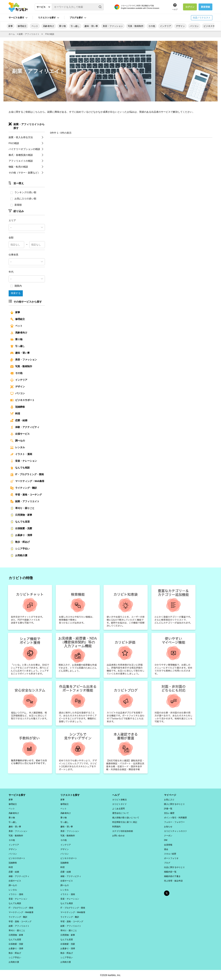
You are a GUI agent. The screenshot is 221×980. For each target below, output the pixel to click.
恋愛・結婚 (19, 420)
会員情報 (168, 844)
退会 (166, 849)
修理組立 (22, 26)
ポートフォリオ (171, 858)
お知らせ (168, 826)
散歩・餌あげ (20, 542)
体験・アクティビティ (25, 427)
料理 (15, 414)
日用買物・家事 (21, 515)
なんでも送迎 (20, 522)
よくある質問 (118, 808)
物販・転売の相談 (18, 167)
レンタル (18, 447)
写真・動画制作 (136, 26)
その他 (152, 26)
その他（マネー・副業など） (24, 172)
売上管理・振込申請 (173, 880)
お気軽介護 (19, 555)
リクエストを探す (47, 18)
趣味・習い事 (91, 26)
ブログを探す (76, 18)
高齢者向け (49, 26)
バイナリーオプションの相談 (24, 149)
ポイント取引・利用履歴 (175, 817)
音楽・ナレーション (24, 461)
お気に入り (169, 799)
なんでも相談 (20, 468)
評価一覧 (168, 808)
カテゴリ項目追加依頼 (123, 831)
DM (166, 840)
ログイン (190, 7)
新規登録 (205, 7)
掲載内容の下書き (172, 876)
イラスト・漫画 (21, 454)
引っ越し (75, 26)
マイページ (170, 795)
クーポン (168, 835)
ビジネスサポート (22, 400)
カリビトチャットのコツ (175, 831)
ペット (35, 26)
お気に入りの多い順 (23, 199)
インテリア (165, 26)
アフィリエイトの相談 (21, 161)
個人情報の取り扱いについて (126, 817)
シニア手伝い (20, 549)
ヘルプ (175, 9)
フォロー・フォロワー (174, 822)
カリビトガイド (119, 804)
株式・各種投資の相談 (21, 155)
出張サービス (20, 434)
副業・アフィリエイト (29, 34)
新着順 (16, 205)
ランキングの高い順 (23, 192)
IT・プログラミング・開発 (27, 474)
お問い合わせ (118, 835)
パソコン (194, 26)
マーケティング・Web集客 (27, 481)
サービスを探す (16, 18)
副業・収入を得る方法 (21, 137)
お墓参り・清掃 (21, 535)
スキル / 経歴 (170, 853)
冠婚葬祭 (18, 407)
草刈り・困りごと (22, 508)
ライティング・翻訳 (24, 488)
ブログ (167, 862)
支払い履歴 (169, 813)
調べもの (18, 441)
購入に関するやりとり (174, 804)
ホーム (12, 34)
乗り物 (62, 26)
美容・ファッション (113, 26)
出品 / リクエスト (202, 18)
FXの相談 (50, 34)
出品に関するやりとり (174, 867)
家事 (11, 26)
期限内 (16, 286)
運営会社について (121, 813)
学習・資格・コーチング (26, 495)
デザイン (180, 26)
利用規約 (116, 826)
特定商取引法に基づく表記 (125, 822)
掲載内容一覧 (170, 871)
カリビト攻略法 (119, 799)
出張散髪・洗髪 (21, 528)
